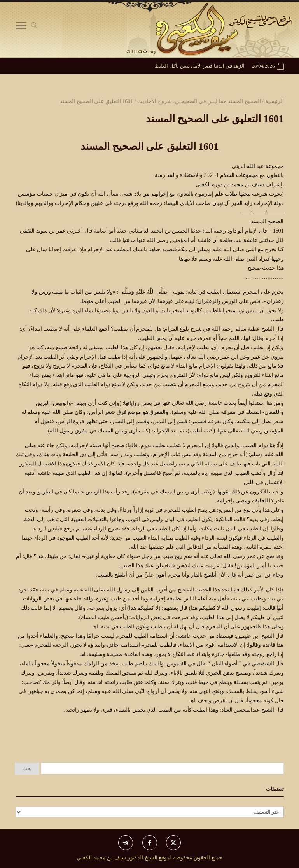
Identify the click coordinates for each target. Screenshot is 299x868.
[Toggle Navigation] (21, 27)
